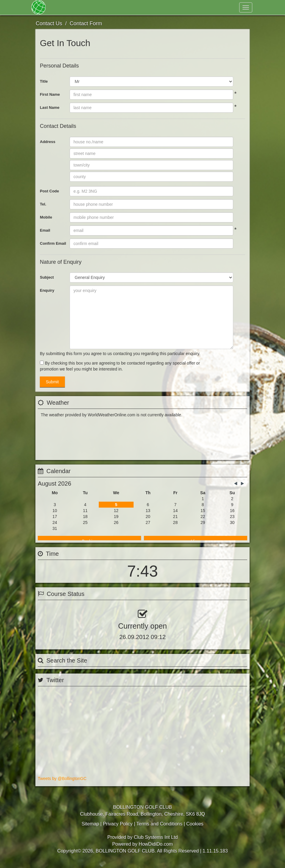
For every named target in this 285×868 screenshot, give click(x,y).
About (111, 7)
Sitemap (90, 828)
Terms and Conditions (159, 828)
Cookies (195, 828)
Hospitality (153, 7)
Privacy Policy (118, 828)
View (195, 504)
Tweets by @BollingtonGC (62, 785)
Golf (130, 7)
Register (204, 22)
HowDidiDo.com (156, 849)
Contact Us (183, 7)
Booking (89, 504)
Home (58, 7)
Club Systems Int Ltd (156, 842)
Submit (52, 382)
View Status (55, 625)
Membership (83, 7)
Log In (230, 22)
